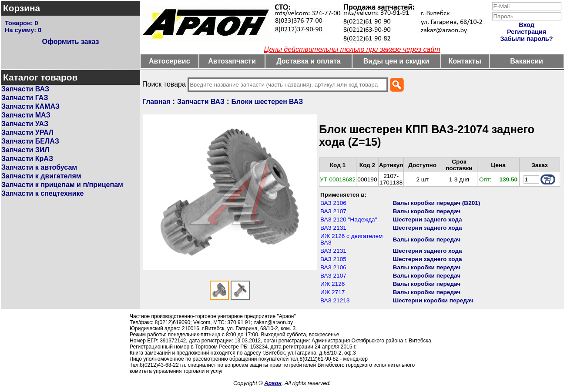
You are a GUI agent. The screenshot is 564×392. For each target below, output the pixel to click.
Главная (156, 102)
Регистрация (527, 32)
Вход (527, 25)
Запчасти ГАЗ (25, 98)
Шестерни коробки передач (433, 300)
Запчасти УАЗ (25, 124)
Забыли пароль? (527, 39)
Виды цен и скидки (396, 61)
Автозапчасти (232, 61)
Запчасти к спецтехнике (42, 193)
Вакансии (527, 61)
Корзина (22, 8)
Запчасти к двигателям (41, 176)
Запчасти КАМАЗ (30, 106)
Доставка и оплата (309, 61)
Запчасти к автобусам (39, 167)
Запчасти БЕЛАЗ (30, 141)
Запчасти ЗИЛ (25, 150)
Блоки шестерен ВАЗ (267, 102)
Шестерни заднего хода (427, 219)
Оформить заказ (70, 42)
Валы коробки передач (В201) (436, 203)
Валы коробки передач (426, 211)
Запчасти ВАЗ (25, 89)
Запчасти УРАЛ (27, 132)
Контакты (465, 61)
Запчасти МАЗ (26, 115)
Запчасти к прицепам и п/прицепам (62, 185)
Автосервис (170, 61)
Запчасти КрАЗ (27, 159)
